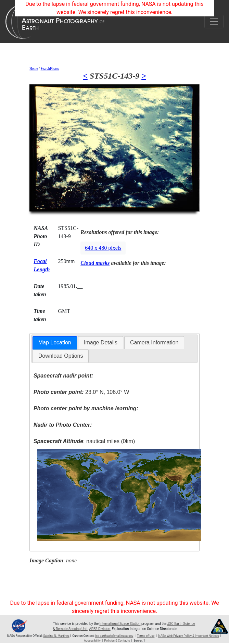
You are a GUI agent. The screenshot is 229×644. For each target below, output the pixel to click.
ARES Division (100, 629)
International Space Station (120, 624)
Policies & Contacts (117, 641)
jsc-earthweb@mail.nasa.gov (114, 636)
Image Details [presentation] (101, 342)
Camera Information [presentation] (154, 342)
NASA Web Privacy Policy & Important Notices (188, 636)
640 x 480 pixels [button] (103, 248)
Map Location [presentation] (55, 342)
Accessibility (92, 641)
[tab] (55, 343)
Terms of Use (146, 636)
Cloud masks (95, 263)
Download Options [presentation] (61, 356)
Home (34, 68)
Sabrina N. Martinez (56, 636)
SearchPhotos (50, 68)
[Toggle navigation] (214, 22)
